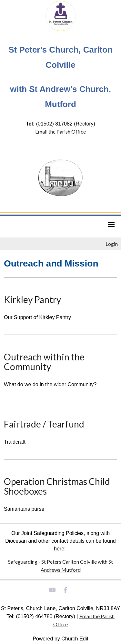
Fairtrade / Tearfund (44, 424)
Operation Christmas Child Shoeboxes (57, 486)
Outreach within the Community (44, 362)
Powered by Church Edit (60, 639)
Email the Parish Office (60, 131)
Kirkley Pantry (32, 299)
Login (112, 244)
